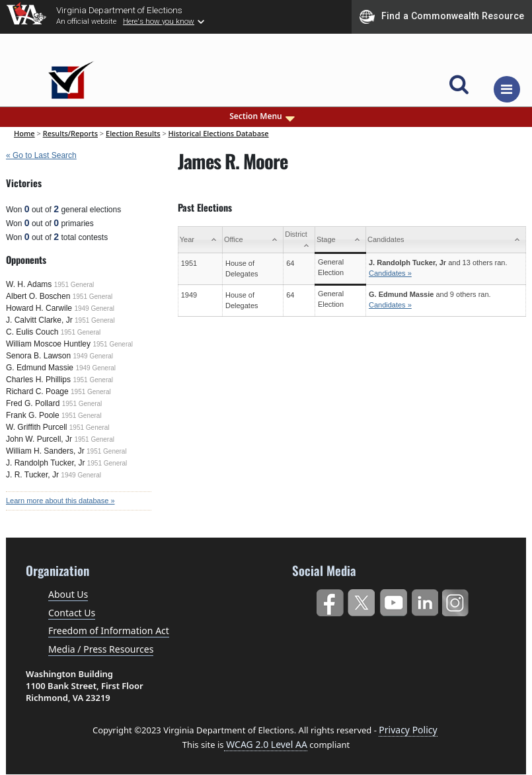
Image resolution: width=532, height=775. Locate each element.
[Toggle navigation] (507, 89)
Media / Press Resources (101, 649)
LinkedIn (425, 600)
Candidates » (390, 273)
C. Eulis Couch (32, 332)
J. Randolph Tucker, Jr (45, 463)
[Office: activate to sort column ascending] (252, 240)
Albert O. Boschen (38, 296)
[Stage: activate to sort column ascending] (340, 240)
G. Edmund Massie (40, 368)
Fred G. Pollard (33, 403)
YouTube (393, 600)
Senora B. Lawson (38, 356)
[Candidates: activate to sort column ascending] (445, 240)
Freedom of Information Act (109, 631)
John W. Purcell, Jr (39, 439)
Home (24, 133)
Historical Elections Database (219, 133)
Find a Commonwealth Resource (442, 17)
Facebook (329, 600)
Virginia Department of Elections (119, 10)
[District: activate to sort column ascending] (299, 240)
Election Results (133, 133)
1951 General (74, 285)
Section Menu (263, 116)
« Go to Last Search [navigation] (41, 155)
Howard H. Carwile (39, 308)
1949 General (94, 308)
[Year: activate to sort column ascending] (200, 240)
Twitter (361, 600)
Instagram (457, 600)
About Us (68, 594)
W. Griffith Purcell (36, 427)
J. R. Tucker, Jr (32, 475)
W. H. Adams (29, 284)
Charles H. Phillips (38, 380)
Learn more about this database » (60, 501)
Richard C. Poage (37, 391)
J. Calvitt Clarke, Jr (39, 320)
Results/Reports (70, 133)
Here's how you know (159, 21)
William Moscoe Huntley (48, 344)
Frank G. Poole (33, 415)
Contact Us (72, 613)
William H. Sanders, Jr (45, 451)
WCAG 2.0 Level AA (266, 744)
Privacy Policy (408, 730)
